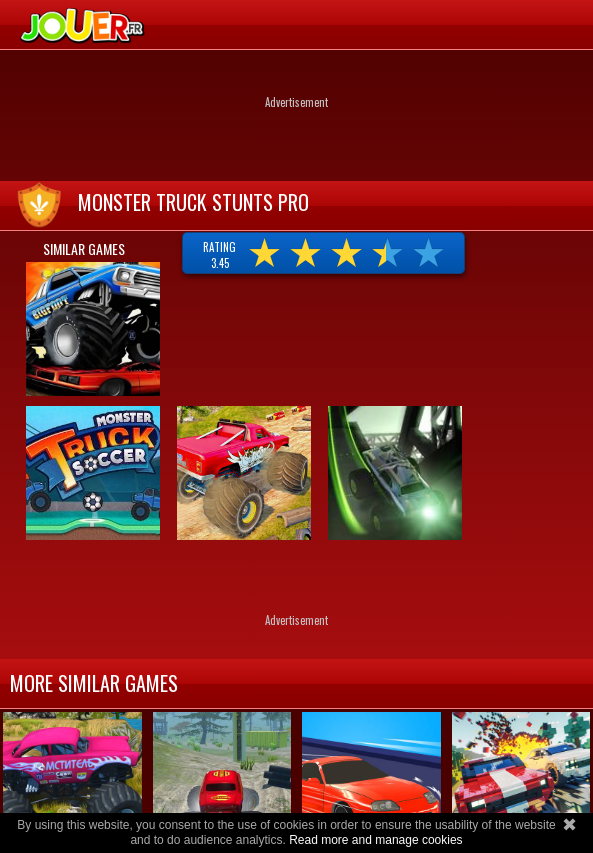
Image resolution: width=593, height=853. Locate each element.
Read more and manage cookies (375, 840)
